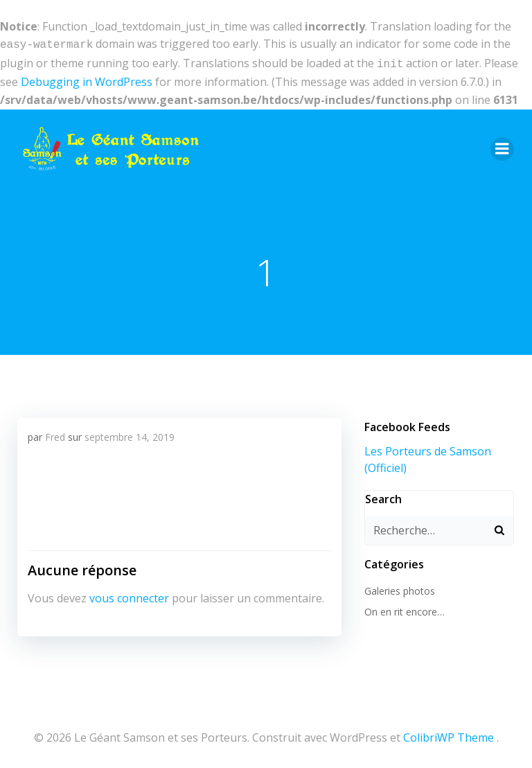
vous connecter (128, 595)
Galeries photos (398, 586)
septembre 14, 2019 (129, 434)
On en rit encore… (403, 608)
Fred (54, 434)
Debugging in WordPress (87, 79)
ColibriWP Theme (449, 731)
